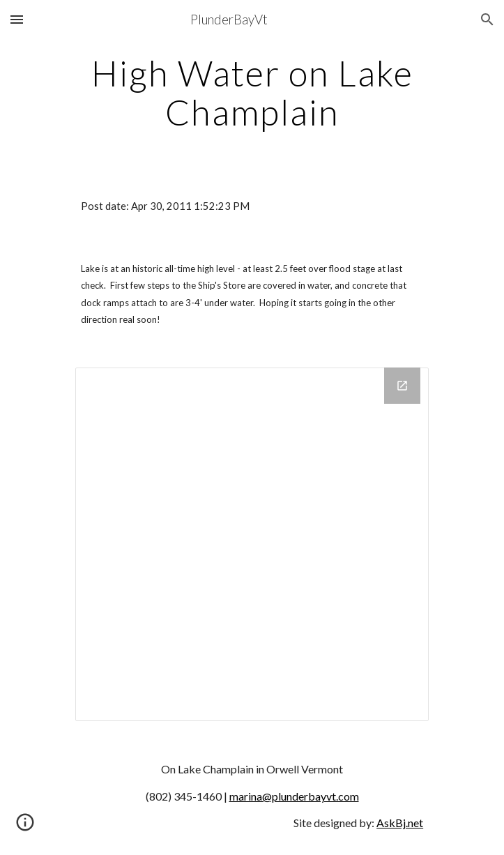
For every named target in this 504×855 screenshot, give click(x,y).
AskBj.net (400, 823)
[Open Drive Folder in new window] (402, 386)
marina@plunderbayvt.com (294, 796)
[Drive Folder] (252, 544)
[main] (252, 92)
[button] (17, 19)
